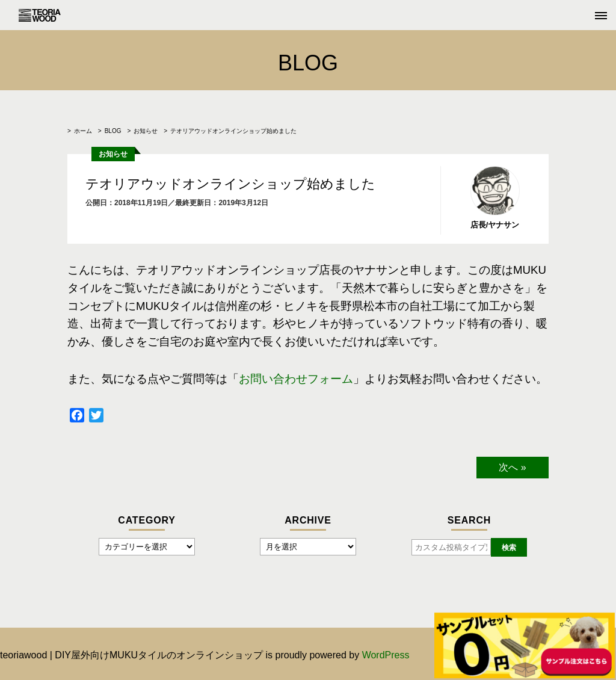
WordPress (386, 655)
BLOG (113, 131)
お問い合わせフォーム (296, 379)
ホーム (83, 131)
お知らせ (146, 131)
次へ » (512, 467)
